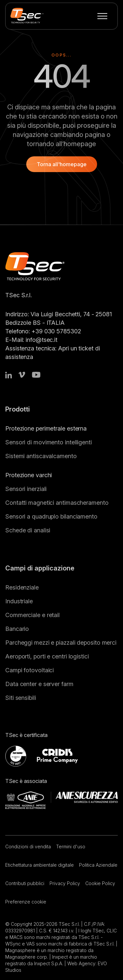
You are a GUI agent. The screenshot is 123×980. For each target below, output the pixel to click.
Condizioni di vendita (28, 846)
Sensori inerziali (26, 489)
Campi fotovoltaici (30, 670)
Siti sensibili (21, 698)
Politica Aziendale (98, 865)
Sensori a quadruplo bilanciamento (51, 516)
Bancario (17, 629)
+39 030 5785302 (56, 331)
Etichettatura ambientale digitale (40, 865)
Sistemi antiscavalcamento (41, 456)
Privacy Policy (65, 883)
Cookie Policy (100, 883)
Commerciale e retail (32, 615)
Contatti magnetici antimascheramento (57, 503)
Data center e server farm (39, 684)
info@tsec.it (41, 340)
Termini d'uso (71, 846)
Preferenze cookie (26, 902)
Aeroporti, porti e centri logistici (47, 656)
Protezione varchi (29, 475)
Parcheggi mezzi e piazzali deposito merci (61, 643)
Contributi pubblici (25, 883)
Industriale (19, 601)
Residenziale (22, 587)
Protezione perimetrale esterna (46, 428)
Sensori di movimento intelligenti (49, 442)
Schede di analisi (28, 530)
